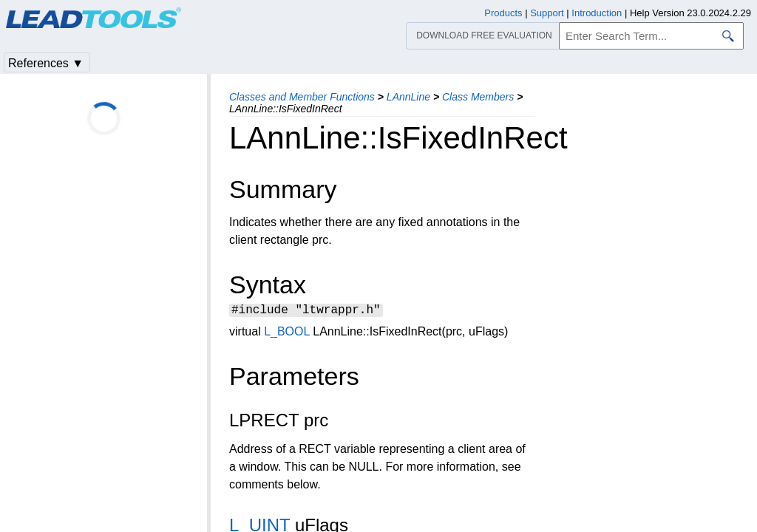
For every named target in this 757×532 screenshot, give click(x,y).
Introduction (597, 13)
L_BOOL (287, 334)
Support (547, 13)
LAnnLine (408, 97)
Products (503, 13)
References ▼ (46, 63)
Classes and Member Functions (302, 97)
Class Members (478, 97)
